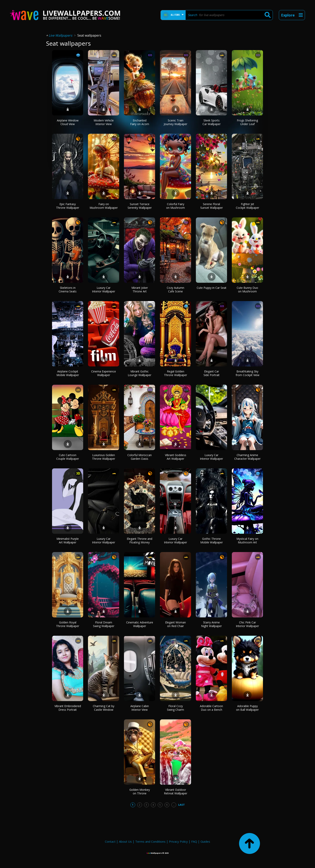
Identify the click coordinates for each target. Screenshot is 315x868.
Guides (205, 841)
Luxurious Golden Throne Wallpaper (104, 457)
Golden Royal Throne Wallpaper (68, 624)
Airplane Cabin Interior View (140, 708)
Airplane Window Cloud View (68, 122)
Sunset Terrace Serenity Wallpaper (140, 206)
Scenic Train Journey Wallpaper (175, 122)
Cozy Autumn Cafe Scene (175, 290)
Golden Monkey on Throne (140, 791)
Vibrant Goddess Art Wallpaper (176, 457)
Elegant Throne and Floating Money (140, 540)
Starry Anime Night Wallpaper (211, 624)
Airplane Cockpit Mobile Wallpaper (68, 373)
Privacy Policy (178, 841)
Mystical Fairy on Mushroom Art (247, 540)
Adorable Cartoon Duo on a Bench (211, 708)
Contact (110, 841)
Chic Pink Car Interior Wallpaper (247, 624)
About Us (125, 841)
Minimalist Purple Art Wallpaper (68, 540)
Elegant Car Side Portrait (212, 373)
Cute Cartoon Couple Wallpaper (68, 457)
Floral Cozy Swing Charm (175, 708)
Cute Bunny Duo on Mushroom (247, 290)
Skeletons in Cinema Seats (68, 290)
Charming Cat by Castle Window (104, 708)
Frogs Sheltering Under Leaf (247, 122)
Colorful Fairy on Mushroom (175, 206)
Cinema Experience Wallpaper (104, 373)
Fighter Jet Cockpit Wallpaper (247, 206)
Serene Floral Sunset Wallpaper (212, 206)
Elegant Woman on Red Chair (175, 624)
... (174, 805)
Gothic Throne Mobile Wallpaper (212, 540)
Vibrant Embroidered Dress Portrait (68, 708)
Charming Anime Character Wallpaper (247, 457)
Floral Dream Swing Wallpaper (104, 624)
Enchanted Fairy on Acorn (140, 122)
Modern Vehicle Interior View (104, 122)
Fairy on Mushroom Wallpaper (104, 206)
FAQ (194, 841)
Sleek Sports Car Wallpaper (212, 122)
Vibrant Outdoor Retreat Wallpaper (176, 791)
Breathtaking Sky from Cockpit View (247, 373)
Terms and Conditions (150, 841)
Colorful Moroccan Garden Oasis (140, 457)
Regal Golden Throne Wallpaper (175, 373)
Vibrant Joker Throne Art (140, 290)
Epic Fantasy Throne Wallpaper (68, 206)
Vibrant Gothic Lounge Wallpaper (140, 373)
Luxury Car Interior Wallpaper (104, 290)
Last (182, 805)
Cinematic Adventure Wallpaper (140, 624)
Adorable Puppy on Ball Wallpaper (247, 708)
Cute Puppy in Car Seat (212, 288)
